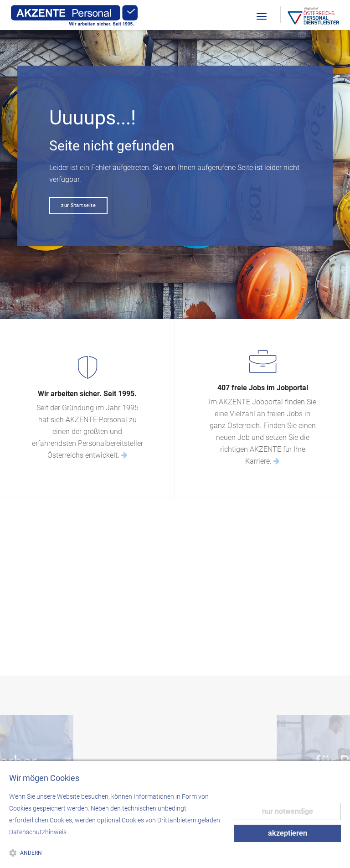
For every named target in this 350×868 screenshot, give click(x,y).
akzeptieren (288, 833)
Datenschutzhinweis (38, 832)
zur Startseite (78, 205)
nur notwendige (288, 811)
